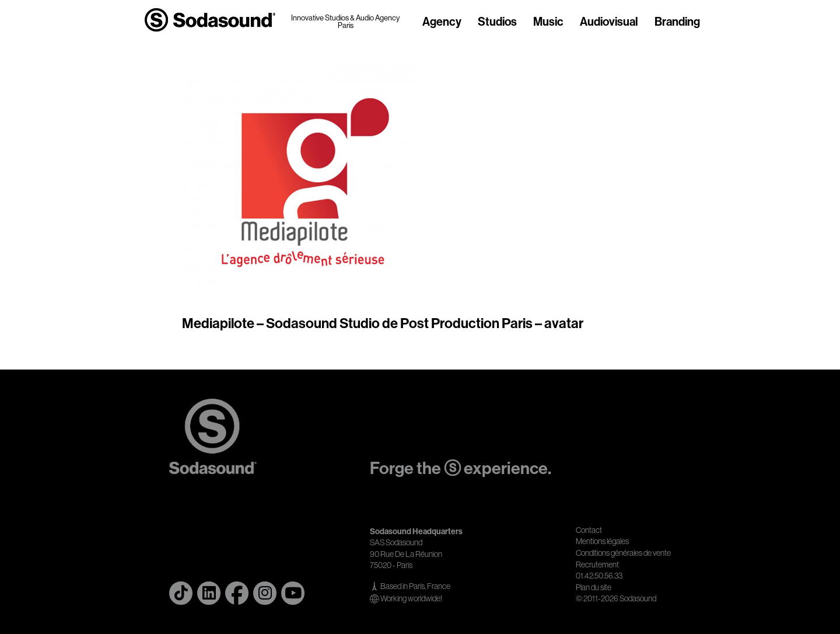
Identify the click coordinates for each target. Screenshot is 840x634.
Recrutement (597, 565)
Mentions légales (602, 541)
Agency (442, 22)
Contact (589, 530)
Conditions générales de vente (623, 553)
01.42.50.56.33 (599, 576)
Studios (497, 22)
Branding (677, 22)
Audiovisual (609, 22)
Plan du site (594, 587)
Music (548, 22)
